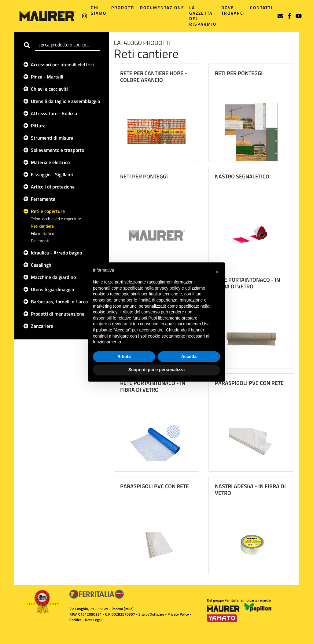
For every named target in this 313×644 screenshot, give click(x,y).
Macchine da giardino (53, 277)
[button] (217, 272)
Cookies (75, 620)
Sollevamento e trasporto (57, 150)
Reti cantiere (42, 226)
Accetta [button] (189, 357)
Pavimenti (40, 241)
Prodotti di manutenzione (58, 314)
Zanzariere (42, 326)
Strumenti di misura (52, 138)
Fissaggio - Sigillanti (52, 174)
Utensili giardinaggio (52, 289)
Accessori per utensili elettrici (62, 64)
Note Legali (94, 620)
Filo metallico (42, 233)
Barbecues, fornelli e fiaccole (61, 302)
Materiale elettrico (50, 162)
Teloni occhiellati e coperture (56, 219)
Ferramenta (43, 199)
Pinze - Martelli (47, 77)
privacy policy (168, 288)
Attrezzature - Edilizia (54, 113)
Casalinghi (42, 265)
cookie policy (105, 312)
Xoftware (157, 614)
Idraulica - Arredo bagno (56, 253)
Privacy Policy (178, 614)
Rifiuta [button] (124, 357)
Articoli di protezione (53, 187)
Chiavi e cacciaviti (49, 89)
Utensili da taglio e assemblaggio (65, 101)
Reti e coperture (48, 211)
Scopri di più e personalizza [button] (156, 370)
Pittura (38, 126)
